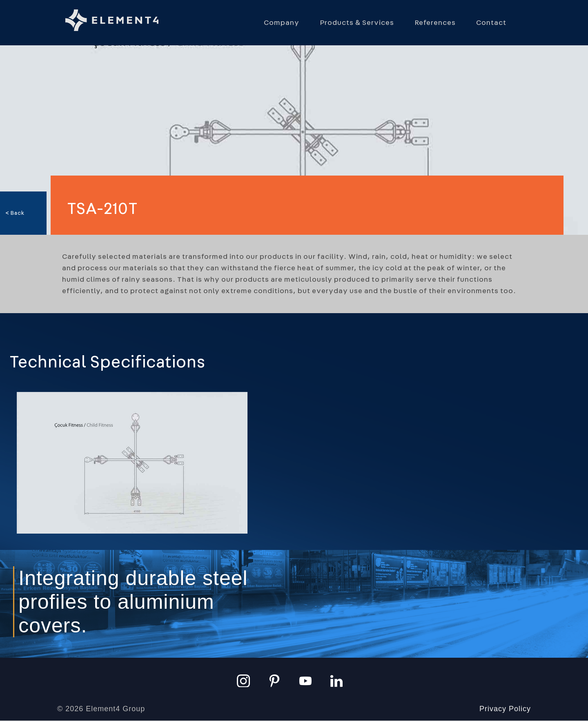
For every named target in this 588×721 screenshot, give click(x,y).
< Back (15, 213)
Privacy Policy (505, 709)
